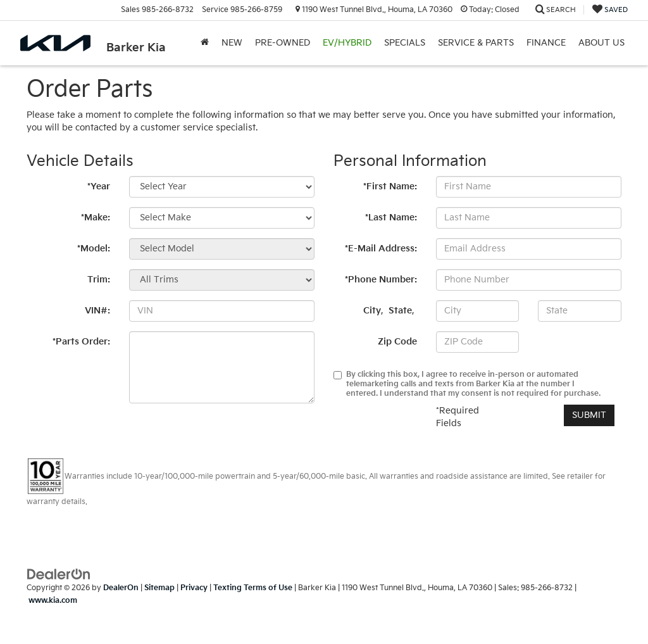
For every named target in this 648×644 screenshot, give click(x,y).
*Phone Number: (381, 280)
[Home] (205, 43)
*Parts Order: (81, 342)
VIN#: (97, 311)
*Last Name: (391, 218)
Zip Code (397, 342)
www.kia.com (53, 601)
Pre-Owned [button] (283, 43)
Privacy (194, 588)
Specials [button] (405, 43)
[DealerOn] (59, 574)
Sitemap (159, 588)
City (372, 311)
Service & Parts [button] (476, 43)
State (400, 311)
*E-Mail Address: (381, 249)
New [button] (232, 43)
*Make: (96, 218)
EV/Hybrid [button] (347, 43)
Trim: (99, 280)
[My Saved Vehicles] (610, 10)
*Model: (94, 249)
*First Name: (390, 186)
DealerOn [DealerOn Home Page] (121, 588)
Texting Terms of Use (253, 588)
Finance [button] (546, 43)
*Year (99, 186)
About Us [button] (601, 43)
